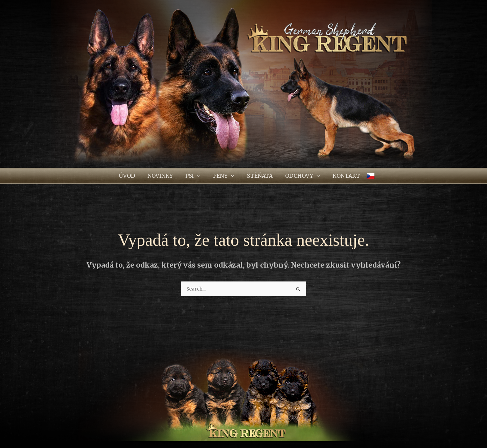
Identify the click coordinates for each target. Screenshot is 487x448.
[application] (199, 176)
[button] (195, 176)
